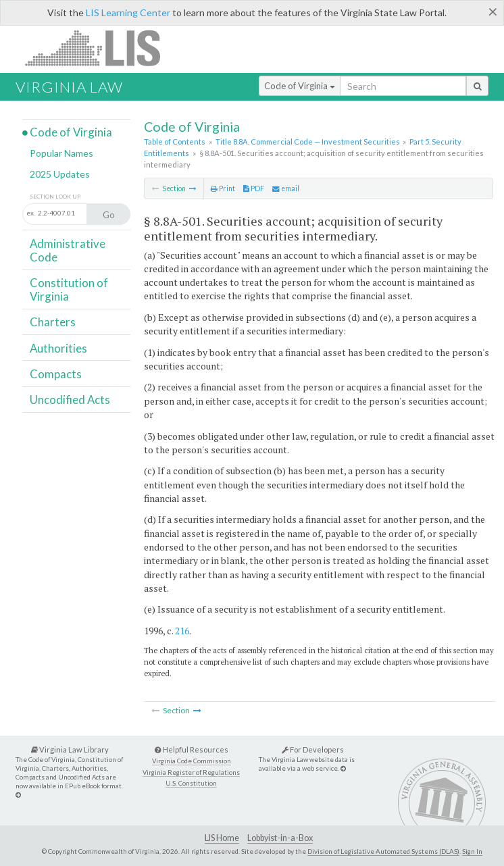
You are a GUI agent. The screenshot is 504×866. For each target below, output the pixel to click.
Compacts (56, 374)
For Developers (313, 749)
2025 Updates (60, 174)
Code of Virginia (300, 86)
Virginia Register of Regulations (191, 772)
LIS (100, 48)
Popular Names (61, 153)
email (286, 188)
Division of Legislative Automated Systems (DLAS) (383, 851)
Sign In (472, 851)
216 (182, 631)
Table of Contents (175, 142)
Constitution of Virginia (69, 289)
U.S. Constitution (191, 783)
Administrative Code (68, 250)
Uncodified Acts (70, 400)
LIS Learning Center (128, 12)
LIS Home (222, 838)
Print (223, 188)
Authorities (58, 348)
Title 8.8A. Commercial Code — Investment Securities (308, 142)
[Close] (493, 11)
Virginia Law (69, 87)
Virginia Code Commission (192, 761)
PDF (254, 188)
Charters (53, 322)
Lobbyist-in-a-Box (280, 838)
